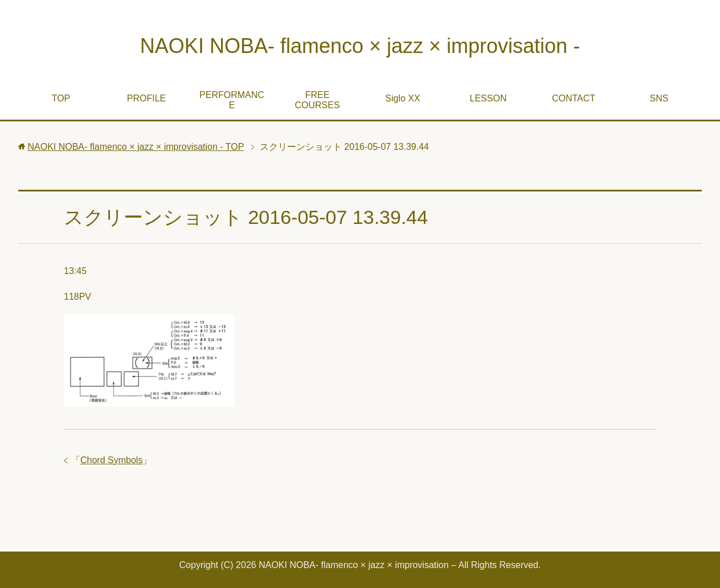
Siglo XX (402, 98)
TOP (61, 98)
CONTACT (574, 98)
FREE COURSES (317, 100)
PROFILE (146, 98)
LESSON (488, 98)
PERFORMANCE (232, 100)
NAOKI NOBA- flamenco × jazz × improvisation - (360, 46)
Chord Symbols (111, 460)
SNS (659, 98)
